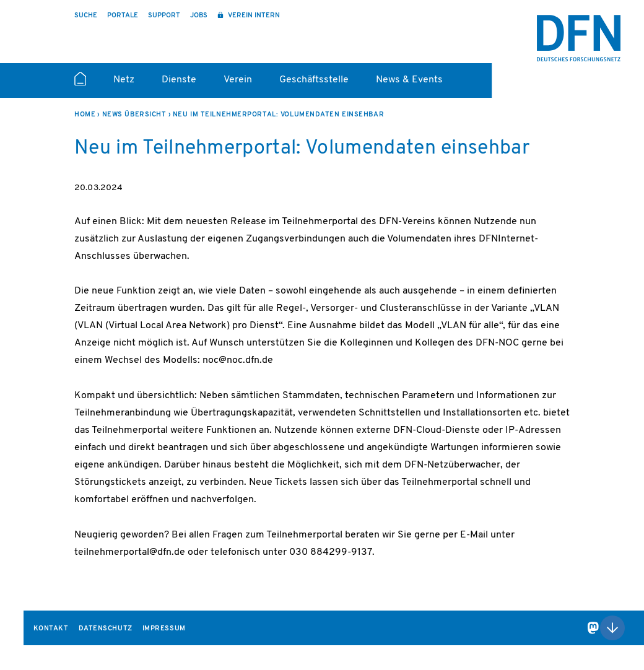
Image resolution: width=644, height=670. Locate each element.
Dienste (179, 80)
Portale (123, 16)
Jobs (199, 16)
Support (164, 16)
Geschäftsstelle (314, 80)
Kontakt (51, 629)
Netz (124, 80)
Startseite (80, 84)
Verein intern (253, 16)
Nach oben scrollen (612, 628)
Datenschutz (106, 629)
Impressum (164, 629)
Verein (238, 80)
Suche (86, 16)
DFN (579, 38)
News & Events (409, 80)
